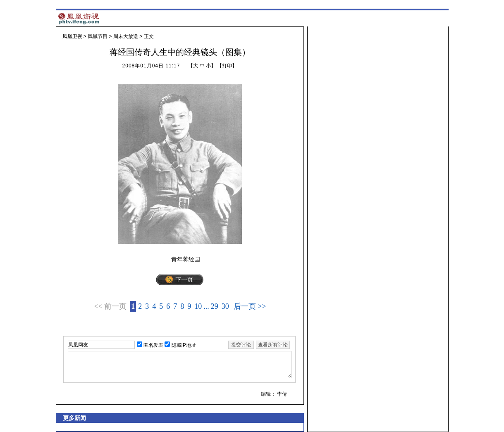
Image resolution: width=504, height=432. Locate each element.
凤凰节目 (98, 36)
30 (225, 306)
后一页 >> (250, 306)
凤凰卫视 (72, 36)
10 (198, 306)
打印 (227, 66)
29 (215, 306)
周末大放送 (126, 36)
